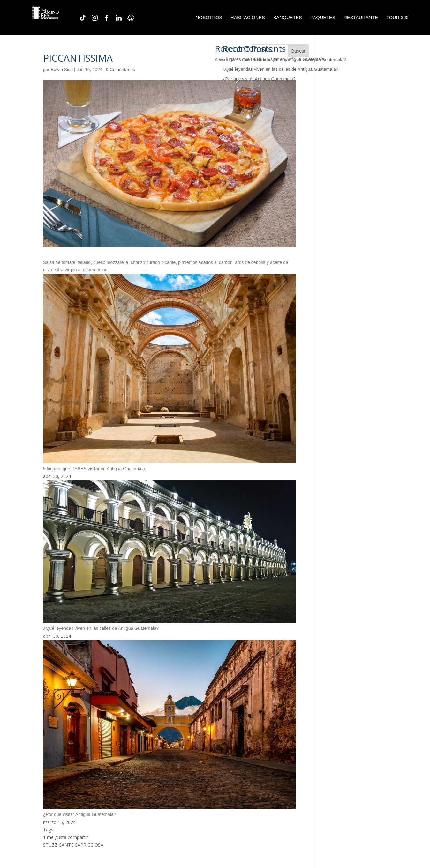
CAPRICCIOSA (89, 845)
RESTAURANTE (361, 18)
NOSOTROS (209, 18)
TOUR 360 (397, 18)
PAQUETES (323, 18)
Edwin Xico (62, 70)
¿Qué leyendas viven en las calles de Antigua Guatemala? (280, 69)
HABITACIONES (248, 18)
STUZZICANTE (58, 845)
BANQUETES (288, 18)
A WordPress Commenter (240, 60)
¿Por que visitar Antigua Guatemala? (259, 79)
